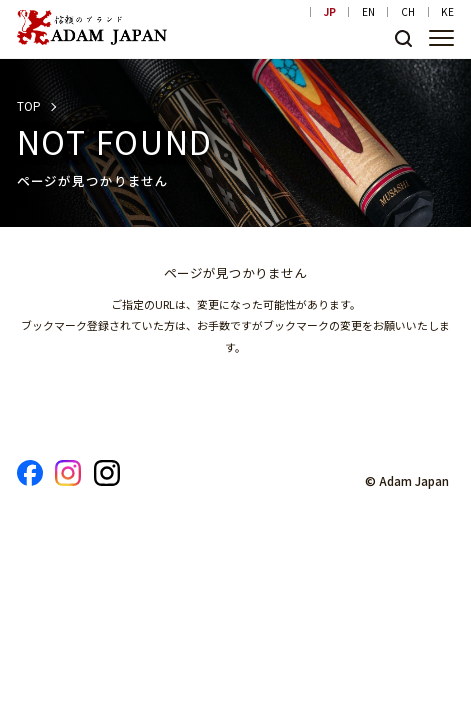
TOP (29, 105)
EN (368, 12)
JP (330, 12)
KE (447, 12)
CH (408, 12)
